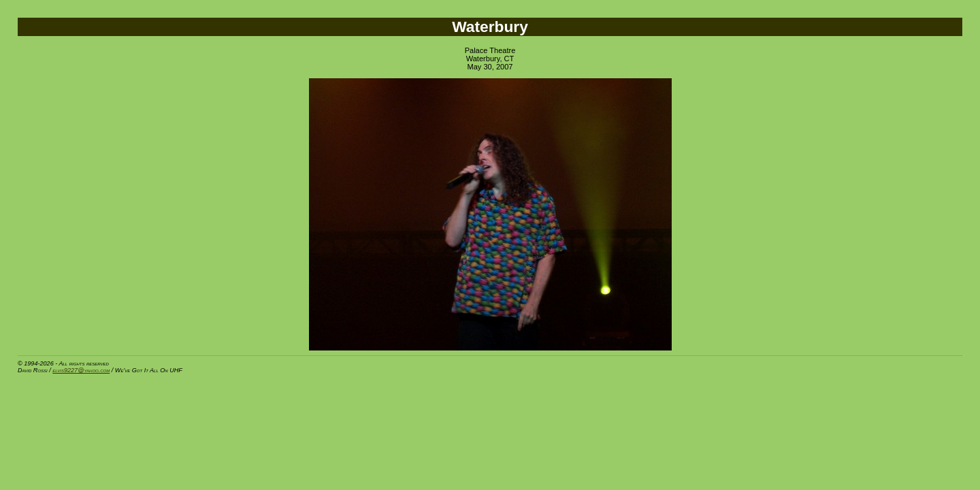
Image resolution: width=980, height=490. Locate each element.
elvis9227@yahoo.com (81, 370)
